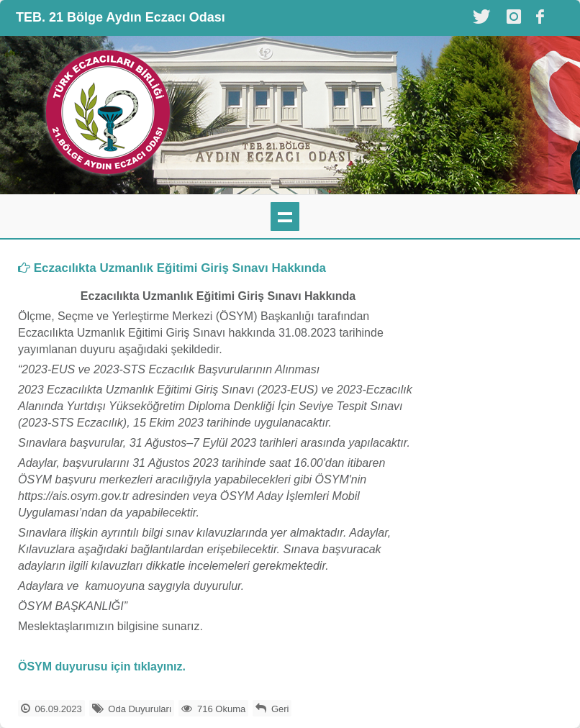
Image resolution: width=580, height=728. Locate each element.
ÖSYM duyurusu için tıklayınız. (102, 666)
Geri (280, 709)
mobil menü (285, 217)
